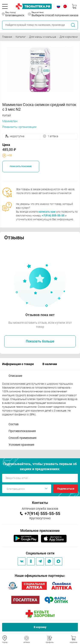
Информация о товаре (18, 364)
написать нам (47, 212)
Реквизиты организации (19, 127)
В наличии (50, 364)
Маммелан (10, 121)
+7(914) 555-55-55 (53, 216)
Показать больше (40, 341)
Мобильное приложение (40, 531)
